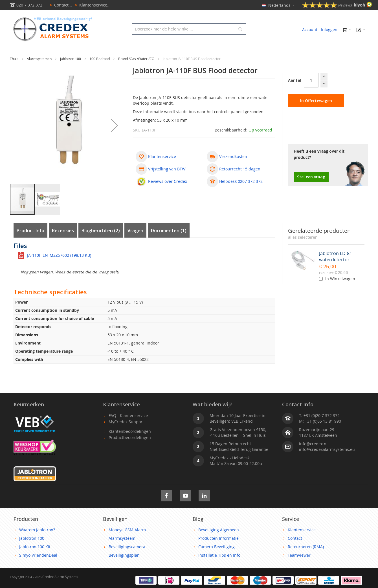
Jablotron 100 (71, 71)
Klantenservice (302, 542)
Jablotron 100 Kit (35, 559)
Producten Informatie (218, 551)
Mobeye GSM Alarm (127, 542)
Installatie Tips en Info (219, 568)
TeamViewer (299, 568)
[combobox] (189, 29)
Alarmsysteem (122, 551)
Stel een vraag (311, 189)
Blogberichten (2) (101, 243)
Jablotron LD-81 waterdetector (336, 269)
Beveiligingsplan (124, 568)
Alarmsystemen (40, 71)
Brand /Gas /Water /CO (137, 71)
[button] (115, 138)
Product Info (30, 243)
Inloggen (329, 29)
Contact (295, 551)
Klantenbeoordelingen (130, 444)
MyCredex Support (126, 434)
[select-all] (303, 250)
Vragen (135, 243)
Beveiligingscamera (127, 559)
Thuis (15, 71)
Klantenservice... (92, 5)
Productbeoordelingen (130, 450)
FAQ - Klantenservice (128, 428)
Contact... (60, 5)
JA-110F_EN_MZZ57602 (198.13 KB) (59, 268)
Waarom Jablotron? (37, 542)
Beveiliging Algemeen (219, 542)
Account (310, 29)
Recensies (63, 243)
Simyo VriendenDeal (38, 568)
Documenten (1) (169, 243)
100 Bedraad (100, 71)
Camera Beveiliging (217, 559)
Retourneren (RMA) (306, 559)
